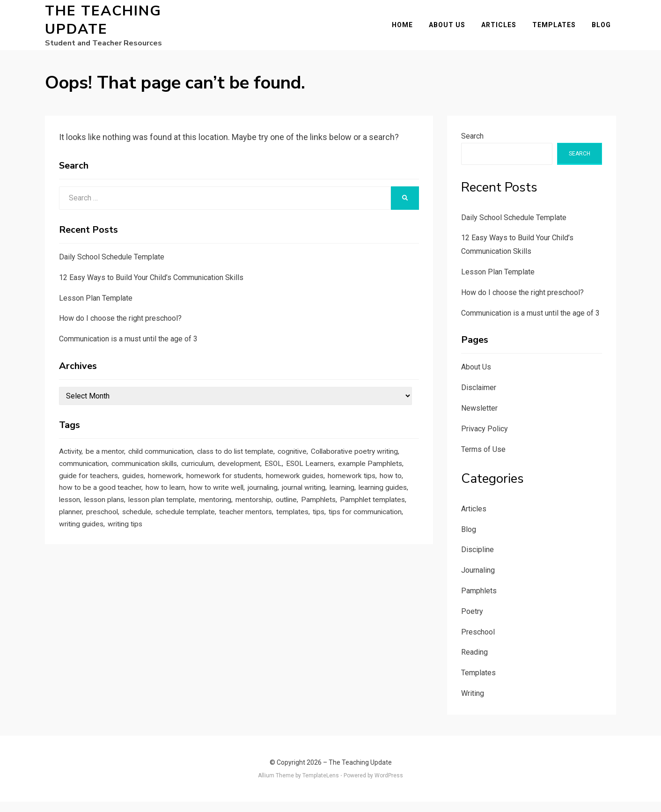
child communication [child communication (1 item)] (172, 463)
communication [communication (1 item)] (188, 477)
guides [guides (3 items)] (269, 492)
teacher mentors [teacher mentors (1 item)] (158, 549)
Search (472, 146)
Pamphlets (479, 601)
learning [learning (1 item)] (167, 520)
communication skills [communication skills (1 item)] (257, 477)
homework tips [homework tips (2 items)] (153, 506)
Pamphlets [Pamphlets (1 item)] (191, 535)
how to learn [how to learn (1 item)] (327, 506)
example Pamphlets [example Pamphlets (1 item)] (149, 492)
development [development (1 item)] (363, 477)
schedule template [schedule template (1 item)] (92, 549)
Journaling (478, 580)
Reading (474, 662)
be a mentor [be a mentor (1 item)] (110, 463)
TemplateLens (321, 785)
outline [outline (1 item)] (156, 535)
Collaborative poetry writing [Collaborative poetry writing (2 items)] (107, 477)
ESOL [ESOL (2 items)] (400, 477)
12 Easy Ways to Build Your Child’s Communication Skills (151, 287)
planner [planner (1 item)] (301, 535)
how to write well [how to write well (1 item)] (383, 506)
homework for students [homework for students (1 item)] (368, 492)
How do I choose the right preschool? (120, 328)
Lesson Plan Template (96, 308)
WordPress (389, 785)
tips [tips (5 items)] (237, 549)
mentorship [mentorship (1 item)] (120, 535)
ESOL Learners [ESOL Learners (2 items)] (85, 492)
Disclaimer (479, 398)
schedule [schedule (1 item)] (374, 535)
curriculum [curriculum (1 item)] (317, 477)
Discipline (477, 560)
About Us (452, 30)
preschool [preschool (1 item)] (336, 535)
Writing (473, 704)
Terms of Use (483, 459)
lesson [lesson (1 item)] (255, 520)
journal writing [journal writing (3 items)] (124, 520)
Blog (606, 30)
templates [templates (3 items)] (209, 549)
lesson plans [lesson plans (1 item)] (293, 520)
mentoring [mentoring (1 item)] (77, 535)
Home (408, 30)
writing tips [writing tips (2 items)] (79, 563)
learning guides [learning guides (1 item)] (212, 520)
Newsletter (479, 418)
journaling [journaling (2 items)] (77, 520)
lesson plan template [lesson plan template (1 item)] (356, 520)
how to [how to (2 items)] (195, 506)
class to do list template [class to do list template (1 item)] (256, 463)
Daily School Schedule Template (112, 267)
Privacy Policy (485, 439)
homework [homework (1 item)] (304, 492)
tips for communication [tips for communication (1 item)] (290, 549)
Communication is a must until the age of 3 (128, 349)
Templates (559, 30)
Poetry (472, 621)
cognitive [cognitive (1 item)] (319, 463)
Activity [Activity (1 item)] (72, 463)
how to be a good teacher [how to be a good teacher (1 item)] (256, 506)
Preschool (478, 642)
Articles (504, 30)
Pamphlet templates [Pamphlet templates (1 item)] (249, 535)
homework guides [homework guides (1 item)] (91, 506)
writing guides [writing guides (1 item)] (360, 549)
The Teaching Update (103, 25)
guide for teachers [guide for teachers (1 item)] (220, 492)
